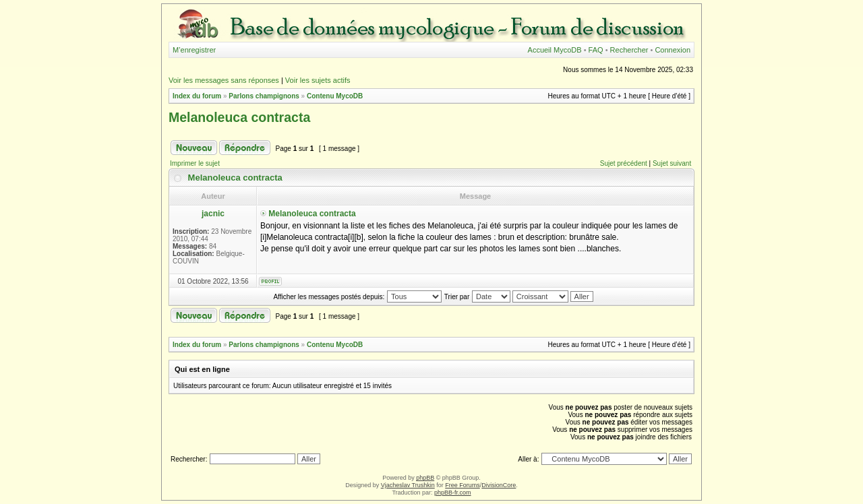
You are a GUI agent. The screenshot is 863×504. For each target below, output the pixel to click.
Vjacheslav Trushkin (408, 485)
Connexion (673, 50)
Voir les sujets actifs (318, 80)
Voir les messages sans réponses (224, 80)
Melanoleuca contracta (239, 117)
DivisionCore (499, 485)
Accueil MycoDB (555, 50)
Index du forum (197, 96)
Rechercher (629, 50)
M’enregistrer (194, 50)
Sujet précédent (624, 163)
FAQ (596, 50)
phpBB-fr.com (453, 493)
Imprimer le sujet (195, 163)
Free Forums (463, 485)
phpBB (425, 478)
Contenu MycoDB (335, 96)
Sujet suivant (672, 163)
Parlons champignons (264, 96)
